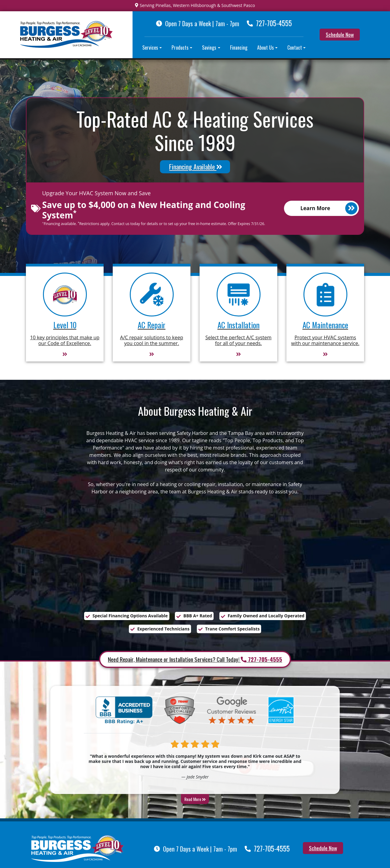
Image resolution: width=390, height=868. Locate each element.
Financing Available (196, 167)
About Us (266, 48)
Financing (239, 48)
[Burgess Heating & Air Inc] (77, 848)
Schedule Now (340, 34)
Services (150, 48)
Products (180, 48)
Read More (195, 800)
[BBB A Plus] (124, 711)
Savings (209, 48)
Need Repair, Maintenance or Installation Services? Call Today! (195, 660)
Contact (295, 48)
